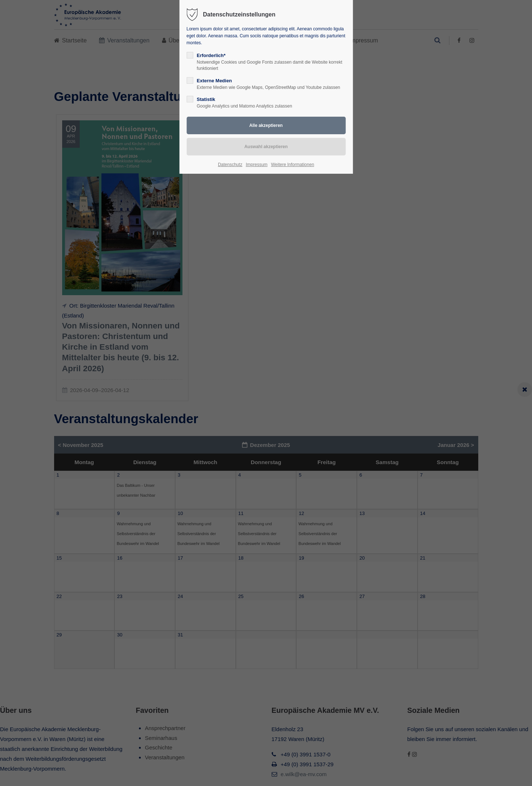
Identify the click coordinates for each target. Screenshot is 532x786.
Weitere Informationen (293, 165)
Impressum (256, 165)
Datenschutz (230, 165)
